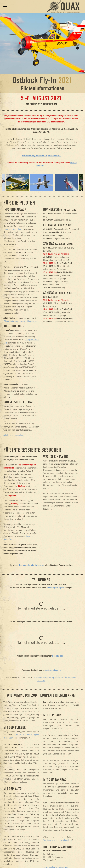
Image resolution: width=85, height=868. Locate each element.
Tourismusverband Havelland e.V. (58, 840)
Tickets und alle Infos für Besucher (31, 565)
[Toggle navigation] (5, 8)
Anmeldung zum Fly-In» (55, 587)
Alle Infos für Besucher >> (15, 435)
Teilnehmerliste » (58, 656)
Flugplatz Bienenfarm (13, 229)
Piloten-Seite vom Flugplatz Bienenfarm (20, 321)
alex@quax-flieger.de (53, 670)
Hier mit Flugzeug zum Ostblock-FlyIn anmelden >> (41, 155)
